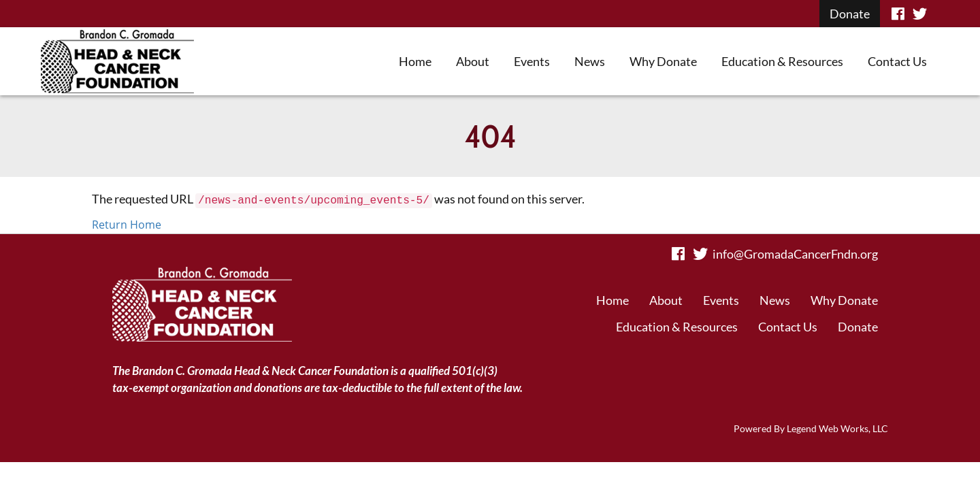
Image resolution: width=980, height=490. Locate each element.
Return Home (127, 225)
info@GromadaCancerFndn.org (795, 254)
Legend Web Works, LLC (837, 428)
